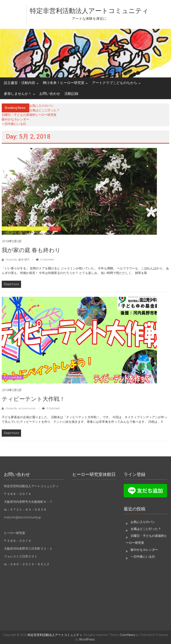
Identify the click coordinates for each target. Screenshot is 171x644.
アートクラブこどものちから (115, 83)
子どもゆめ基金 (13, 377)
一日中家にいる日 (14, 124)
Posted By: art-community (20, 408)
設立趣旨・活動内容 (20, 83)
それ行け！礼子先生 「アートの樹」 (25, 229)
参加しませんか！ (18, 94)
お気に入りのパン (41, 106)
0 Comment (45, 260)
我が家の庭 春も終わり (31, 250)
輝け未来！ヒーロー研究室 (64, 83)
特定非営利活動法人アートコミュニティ (89, 11)
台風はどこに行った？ (44, 110)
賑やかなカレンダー (15, 119)
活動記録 (71, 94)
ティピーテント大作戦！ (33, 399)
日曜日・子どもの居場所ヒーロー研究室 (29, 115)
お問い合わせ (50, 94)
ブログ (55, 229)
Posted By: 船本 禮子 (17, 260)
